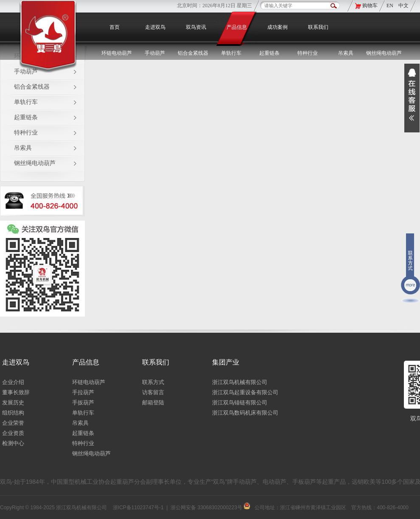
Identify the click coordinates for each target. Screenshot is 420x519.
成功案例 (277, 27)
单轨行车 (26, 102)
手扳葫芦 (83, 403)
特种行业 (26, 133)
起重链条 (26, 117)
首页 (115, 27)
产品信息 (237, 27)
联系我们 (318, 27)
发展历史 (13, 403)
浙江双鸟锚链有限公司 (240, 403)
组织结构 (13, 413)
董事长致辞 (16, 392)
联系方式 (153, 382)
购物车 (370, 6)
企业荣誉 (13, 423)
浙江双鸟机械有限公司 (240, 382)
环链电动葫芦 (89, 382)
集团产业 (226, 362)
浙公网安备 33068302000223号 (210, 508)
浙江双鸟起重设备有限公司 (245, 392)
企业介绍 (13, 382)
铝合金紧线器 (32, 87)
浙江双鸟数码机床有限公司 (245, 413)
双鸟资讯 (196, 27)
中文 (403, 6)
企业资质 (13, 433)
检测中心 (13, 443)
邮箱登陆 (153, 403)
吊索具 (346, 53)
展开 (412, 98)
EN (391, 6)
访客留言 (153, 392)
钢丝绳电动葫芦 (384, 53)
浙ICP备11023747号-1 (138, 508)
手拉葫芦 (83, 392)
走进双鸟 (155, 27)
